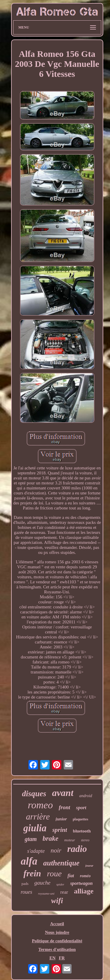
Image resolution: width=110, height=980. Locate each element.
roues (26, 892)
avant (63, 793)
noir (56, 850)
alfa (29, 861)
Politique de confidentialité (57, 941)
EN (52, 958)
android (86, 796)
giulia (35, 828)
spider (60, 884)
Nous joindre (57, 932)
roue (54, 874)
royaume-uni (46, 893)
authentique (61, 863)
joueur (89, 866)
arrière (38, 817)
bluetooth (82, 831)
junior (61, 819)
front (64, 807)
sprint (60, 830)
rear (64, 892)
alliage (84, 891)
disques (34, 794)
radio (77, 849)
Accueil (57, 924)
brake (50, 839)
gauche (42, 883)
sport (81, 808)
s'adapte (36, 851)
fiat (71, 876)
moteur (70, 840)
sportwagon (81, 883)
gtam (31, 839)
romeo (40, 805)
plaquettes (81, 819)
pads (25, 884)
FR (62, 958)
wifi (57, 901)
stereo (85, 840)
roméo (85, 876)
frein (32, 873)
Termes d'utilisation (57, 949)
